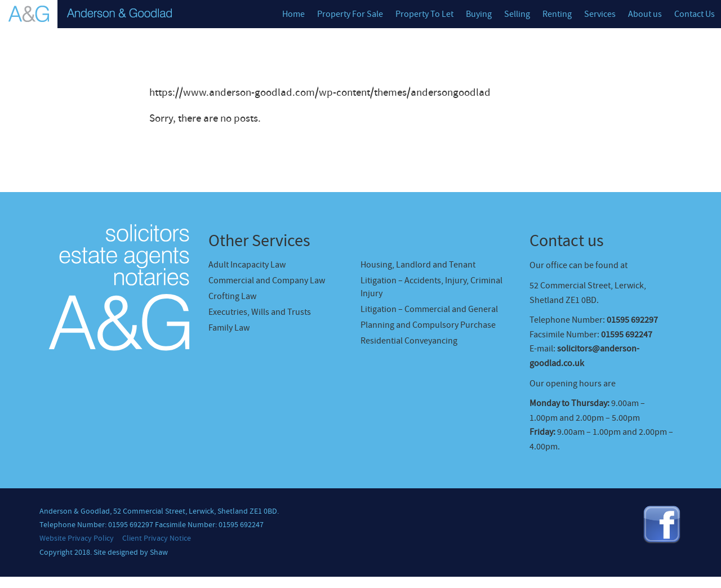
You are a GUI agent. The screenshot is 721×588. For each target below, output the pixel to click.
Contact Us (695, 14)
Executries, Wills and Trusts (260, 312)
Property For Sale (350, 14)
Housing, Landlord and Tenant (418, 265)
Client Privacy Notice (157, 538)
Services (600, 14)
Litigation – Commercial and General (429, 309)
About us (645, 14)
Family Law (229, 328)
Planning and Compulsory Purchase (428, 325)
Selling (517, 14)
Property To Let (424, 14)
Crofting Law (232, 296)
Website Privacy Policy (77, 538)
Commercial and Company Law (267, 280)
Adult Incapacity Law (247, 265)
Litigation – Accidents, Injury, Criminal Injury (431, 287)
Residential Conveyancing (409, 341)
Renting (557, 14)
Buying (479, 14)
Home (293, 14)
